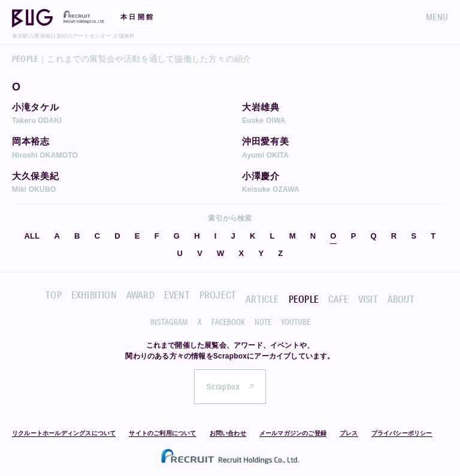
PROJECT (218, 295)
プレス (349, 433)
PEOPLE (304, 299)
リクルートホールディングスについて (64, 433)
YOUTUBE (296, 322)
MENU (437, 17)
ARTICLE (262, 299)
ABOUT (401, 299)
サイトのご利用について (162, 433)
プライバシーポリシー (402, 433)
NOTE (263, 322)
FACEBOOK (228, 322)
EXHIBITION (94, 295)
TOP (54, 295)
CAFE (338, 299)
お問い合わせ (228, 433)
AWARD (140, 295)
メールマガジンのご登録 (293, 433)
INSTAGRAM (169, 322)
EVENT (177, 295)
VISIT (368, 299)
